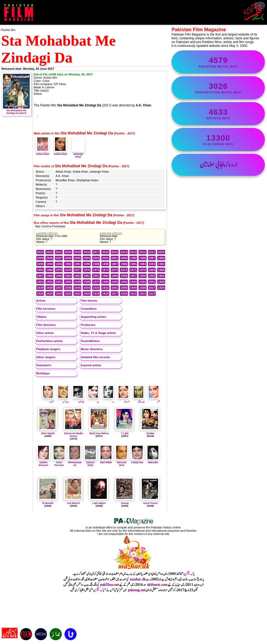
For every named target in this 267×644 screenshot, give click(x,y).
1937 (59, 288)
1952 (49, 282)
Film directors (46, 325)
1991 (77, 264)
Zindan (150, 433)
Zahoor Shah (90, 462)
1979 (59, 270)
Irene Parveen (59, 462)
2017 (96, 252)
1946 (105, 282)
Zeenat (125, 503)
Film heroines (46, 309)
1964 (68, 276)
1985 (133, 264)
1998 (142, 258)
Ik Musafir (48, 503)
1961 (96, 276)
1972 (124, 270)
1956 (142, 276)
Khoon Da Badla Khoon (74, 435)
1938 (49, 288)
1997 (152, 258)
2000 (124, 258)
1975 (96, 270)
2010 (161, 252)
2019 (77, 252)
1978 (68, 270)
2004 (87, 258)
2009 (40, 258)
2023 (40, 252)
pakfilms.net (109, 585)
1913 (152, 294)
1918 (105, 294)
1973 (115, 270)
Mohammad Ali (75, 462)
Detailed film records (95, 357)
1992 (68, 264)
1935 (77, 288)
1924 (49, 294)
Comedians (89, 309)
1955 (152, 276)
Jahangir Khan (78, 154)
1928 (142, 288)
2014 (124, 252)
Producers (88, 325)
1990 (87, 264)
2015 (115, 252)
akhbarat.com (157, 585)
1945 (115, 282)
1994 (49, 264)
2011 (152, 252)
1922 (68, 294)
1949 (77, 282)
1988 (105, 264)
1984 (142, 264)
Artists (41, 301)
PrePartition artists (49, 341)
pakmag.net (137, 590)
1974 (105, 270)
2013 (133, 252)
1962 (87, 276)
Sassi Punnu (150, 503)
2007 (59, 258)
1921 (77, 294)
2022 (49, 252)
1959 (115, 276)
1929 (133, 288)
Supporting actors (93, 317)
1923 (59, 294)
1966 (49, 276)
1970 (142, 270)
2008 (49, 258)
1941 (152, 282)
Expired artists (91, 365)
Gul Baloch (74, 503)
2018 (87, 252)
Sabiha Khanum (43, 462)
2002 (105, 258)
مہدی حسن (63, 400)
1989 (96, 264)
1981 (40, 270)
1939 (40, 288)
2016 (105, 252)
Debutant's (44, 365)
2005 (77, 258)
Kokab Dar (137, 461)
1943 (133, 282)
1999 (133, 258)
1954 (161, 276)
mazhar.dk (138, 579)
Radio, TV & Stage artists (98, 333)
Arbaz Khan (43, 153)
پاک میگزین (189, 574)
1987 (115, 264)
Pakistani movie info (218, 62)
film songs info (218, 140)
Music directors (92, 349)
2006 (68, 258)
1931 (115, 288)
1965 (59, 276)
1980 (49, 270)
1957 (133, 276)
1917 (115, 294)
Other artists (45, 333)
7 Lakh (125, 433)
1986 (124, 264)
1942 (142, 282)
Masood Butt (122, 462)
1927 (152, 288)
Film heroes (89, 301)
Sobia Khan (60, 153)
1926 (161, 288)
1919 (96, 294)
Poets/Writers (90, 341)
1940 (161, 282)
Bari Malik (106, 461)
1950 (68, 282)
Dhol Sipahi (48, 433)
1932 (105, 288)
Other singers (46, 357)
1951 (59, 282)
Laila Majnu (99, 503)
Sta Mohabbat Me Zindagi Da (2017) (16, 110)
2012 (142, 252)
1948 (87, 282)
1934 (87, 288)
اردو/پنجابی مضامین (218, 165)
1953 (40, 282)
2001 (115, 258)
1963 (77, 276)
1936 (68, 288)
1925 (40, 294)
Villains (41, 317)
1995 (40, 264)
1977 (77, 270)
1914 (142, 294)
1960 (105, 276)
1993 (59, 264)
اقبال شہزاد (78, 400)
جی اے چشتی (139, 400)
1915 (133, 294)
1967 (40, 276)
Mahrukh (153, 461)
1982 (161, 264)
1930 (124, 288)
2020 (68, 252)
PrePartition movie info (218, 88)
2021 (59, 252)
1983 (152, 264)
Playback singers (48, 349)
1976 (87, 270)
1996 (161, 258)
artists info (218, 114)
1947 (96, 282)
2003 (96, 258)
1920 (87, 294)
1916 (124, 294)
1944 (124, 282)
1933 (96, 288)
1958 (124, 276)
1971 (133, 270)
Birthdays (43, 373)
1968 (161, 270)
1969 (152, 270)
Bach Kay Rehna (99, 433)
